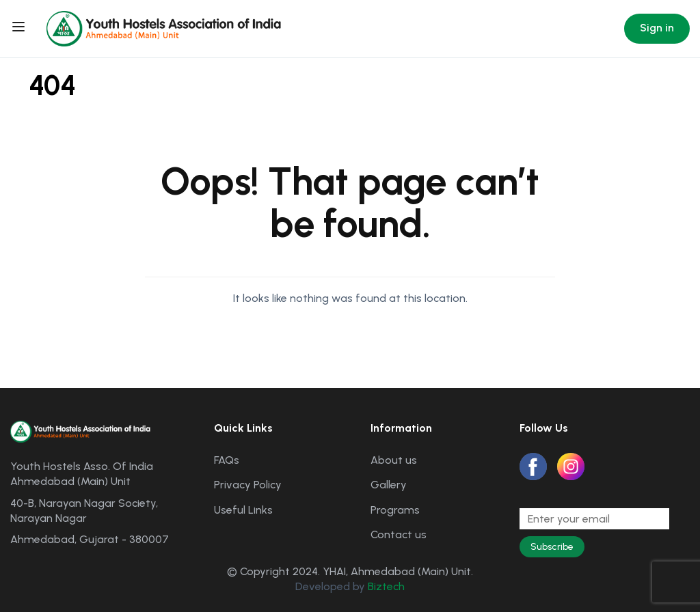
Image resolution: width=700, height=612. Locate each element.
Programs (395, 510)
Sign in (657, 28)
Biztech (386, 586)
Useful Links (243, 510)
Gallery (389, 485)
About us (394, 460)
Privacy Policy (248, 485)
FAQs (227, 460)
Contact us (399, 534)
